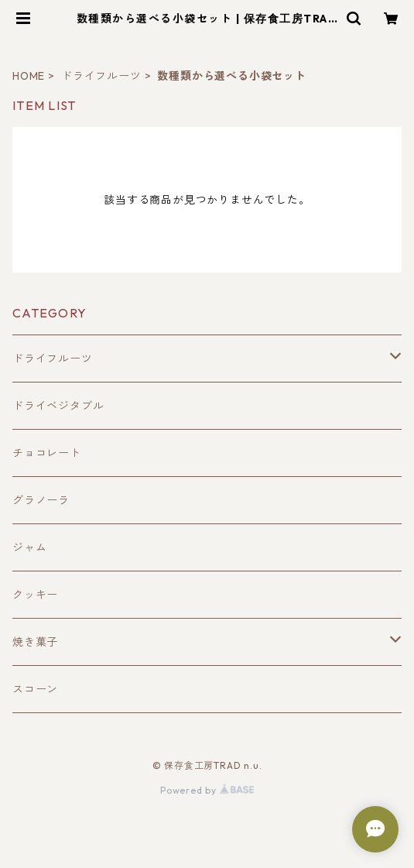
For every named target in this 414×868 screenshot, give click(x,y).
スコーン (35, 689)
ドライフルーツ (101, 76)
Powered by (207, 790)
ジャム (29, 547)
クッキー (35, 595)
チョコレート (47, 453)
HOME (29, 76)
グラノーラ (41, 500)
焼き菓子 (35, 642)
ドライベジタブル (58, 406)
